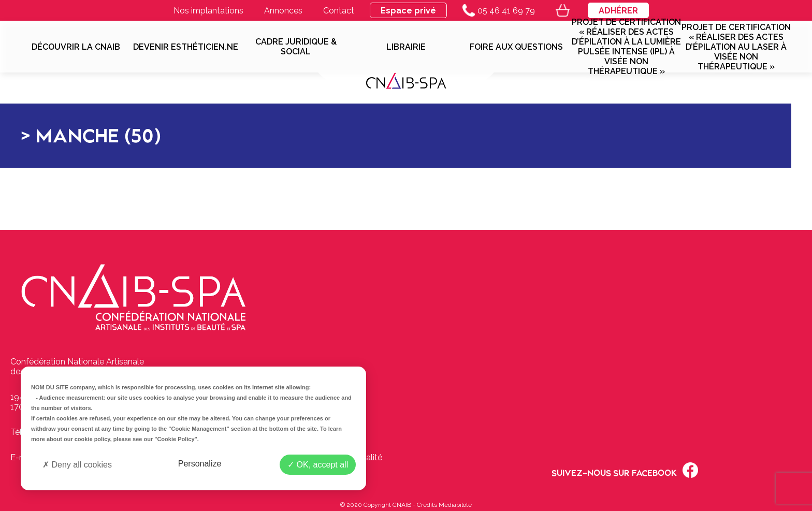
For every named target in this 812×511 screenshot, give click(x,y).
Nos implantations (208, 11)
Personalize (200, 464)
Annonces (283, 11)
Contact (339, 11)
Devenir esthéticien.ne (186, 47)
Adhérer (618, 11)
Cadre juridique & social (296, 47)
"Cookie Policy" (176, 439)
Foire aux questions (516, 47)
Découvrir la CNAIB (76, 47)
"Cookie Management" (199, 429)
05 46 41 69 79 (499, 10)
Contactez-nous (321, 407)
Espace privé (408, 11)
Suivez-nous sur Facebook (625, 470)
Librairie (406, 47)
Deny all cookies (77, 465)
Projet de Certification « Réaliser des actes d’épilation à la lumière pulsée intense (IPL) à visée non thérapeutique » (626, 47)
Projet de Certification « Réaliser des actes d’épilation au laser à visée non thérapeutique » (736, 47)
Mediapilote (455, 505)
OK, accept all (318, 465)
